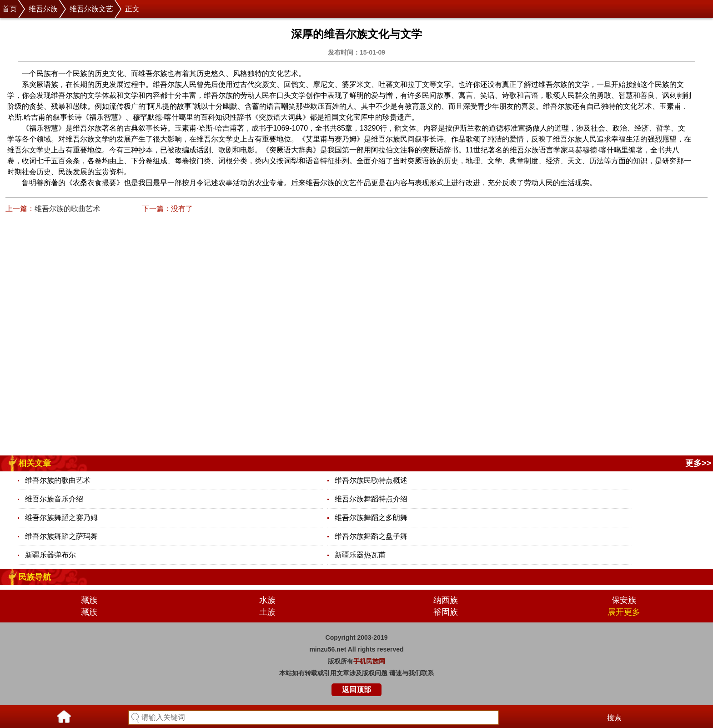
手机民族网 (369, 661)
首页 (10, 9)
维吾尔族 (43, 9)
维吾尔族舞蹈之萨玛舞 (61, 536)
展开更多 (624, 612)
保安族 (624, 600)
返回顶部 (356, 690)
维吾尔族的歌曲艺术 (67, 209)
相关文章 (35, 463)
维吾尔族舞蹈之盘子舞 (371, 536)
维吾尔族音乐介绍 (54, 499)
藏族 (89, 600)
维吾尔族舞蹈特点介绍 (371, 499)
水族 (267, 600)
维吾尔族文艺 (91, 9)
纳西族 (446, 600)
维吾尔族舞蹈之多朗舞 (371, 518)
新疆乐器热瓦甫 (360, 555)
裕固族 (446, 612)
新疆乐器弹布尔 (50, 555)
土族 (267, 612)
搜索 (614, 718)
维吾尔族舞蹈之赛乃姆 (61, 518)
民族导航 (35, 577)
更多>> (698, 463)
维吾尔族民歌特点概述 (371, 480)
